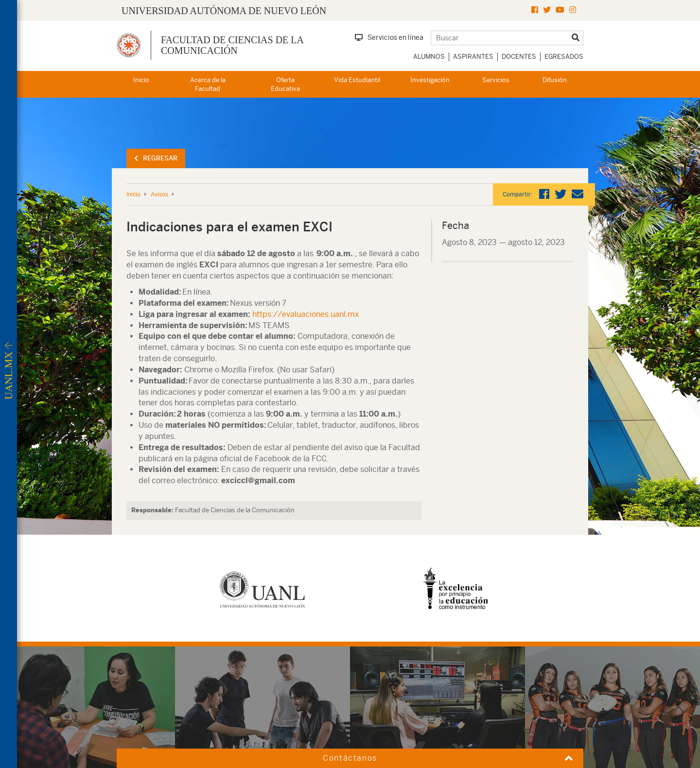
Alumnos (429, 57)
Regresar (156, 158)
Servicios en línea (389, 37)
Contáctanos (350, 758)
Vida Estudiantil (357, 80)
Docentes (519, 57)
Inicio (141, 80)
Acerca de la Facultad (208, 85)
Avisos (159, 194)
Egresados (564, 57)
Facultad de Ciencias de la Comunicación (232, 45)
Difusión (555, 80)
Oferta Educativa (285, 85)
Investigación (430, 80)
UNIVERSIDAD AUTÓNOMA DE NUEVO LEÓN (224, 11)
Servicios (496, 80)
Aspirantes (473, 57)
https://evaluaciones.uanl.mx (305, 314)
